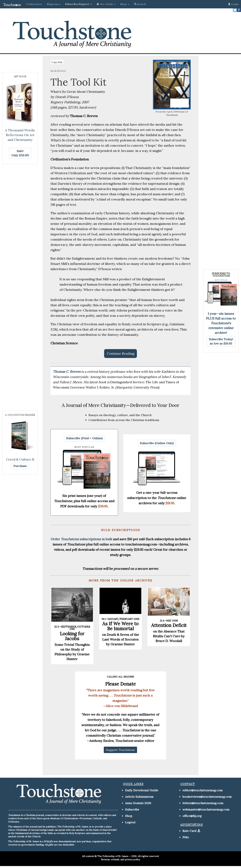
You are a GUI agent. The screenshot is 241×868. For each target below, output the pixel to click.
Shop (129, 816)
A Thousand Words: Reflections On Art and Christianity (20, 135)
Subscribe (132, 809)
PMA (186, 837)
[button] (79, 4)
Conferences (34, 4)
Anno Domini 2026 (138, 803)
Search (140, 4)
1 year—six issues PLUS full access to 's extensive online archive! (221, 323)
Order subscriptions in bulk (81, 539)
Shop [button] (125, 4)
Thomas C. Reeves (67, 372)
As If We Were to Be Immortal (120, 626)
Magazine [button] (54, 4)
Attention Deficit (169, 625)
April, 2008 (173, 112)
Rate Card (189, 831)
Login (233, 4)
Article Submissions (139, 797)
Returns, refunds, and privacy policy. (121, 859)
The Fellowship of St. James (113, 856)
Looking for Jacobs (72, 636)
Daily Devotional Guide (142, 790)
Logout (130, 822)
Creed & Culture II (20, 459)
